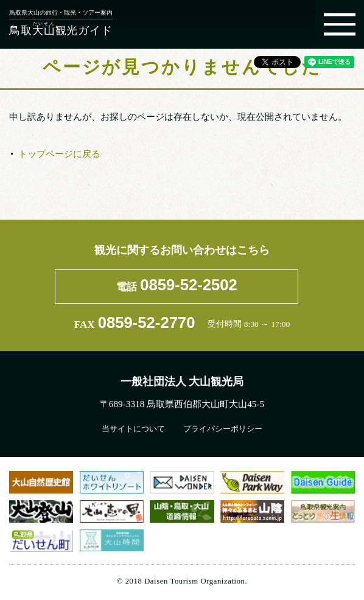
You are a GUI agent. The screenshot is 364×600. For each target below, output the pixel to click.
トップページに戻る (59, 154)
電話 (177, 285)
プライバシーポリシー (223, 429)
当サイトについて (133, 429)
